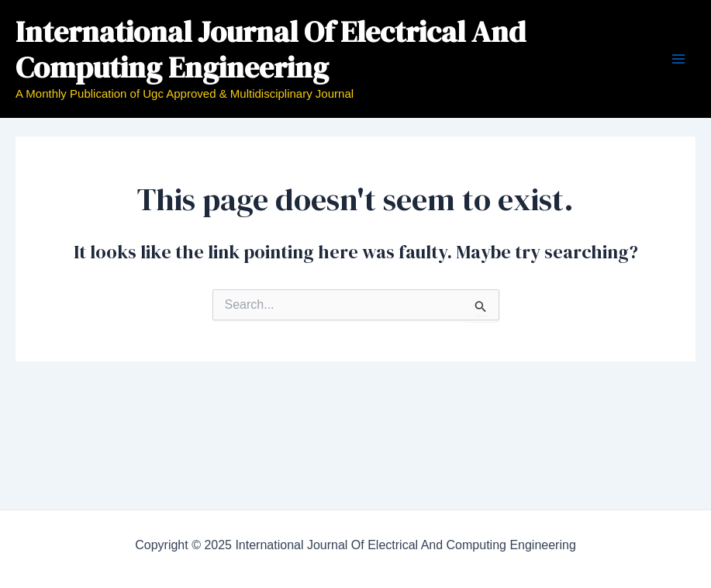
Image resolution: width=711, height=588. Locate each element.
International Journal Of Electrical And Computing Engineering (271, 50)
